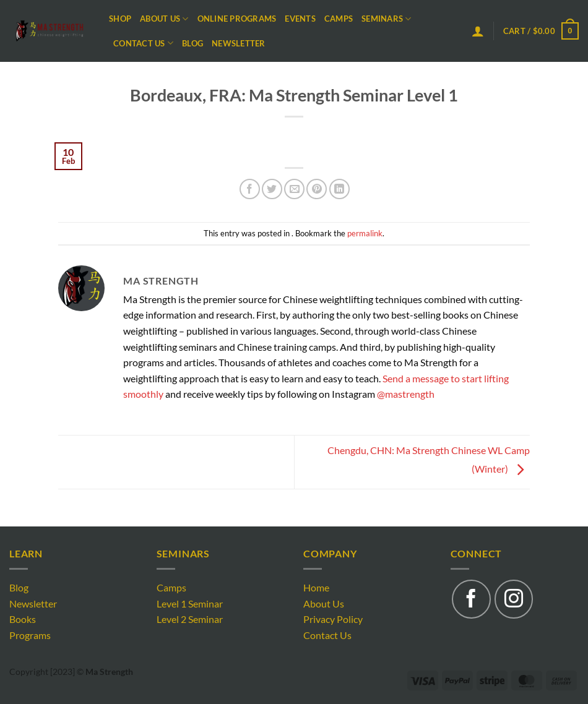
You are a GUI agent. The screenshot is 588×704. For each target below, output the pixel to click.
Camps (339, 19)
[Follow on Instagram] (514, 599)
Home (316, 587)
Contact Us (143, 43)
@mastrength (406, 394)
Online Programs (237, 19)
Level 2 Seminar (190, 619)
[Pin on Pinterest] (317, 189)
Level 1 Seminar (190, 603)
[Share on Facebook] (250, 189)
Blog (192, 43)
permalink (365, 233)
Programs (30, 635)
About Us (164, 19)
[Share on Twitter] (272, 189)
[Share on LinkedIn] (339, 189)
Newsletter (239, 43)
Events (300, 19)
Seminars (387, 19)
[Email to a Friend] (294, 189)
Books (23, 619)
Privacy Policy (333, 619)
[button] (478, 31)
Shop (120, 19)
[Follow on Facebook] (471, 599)
